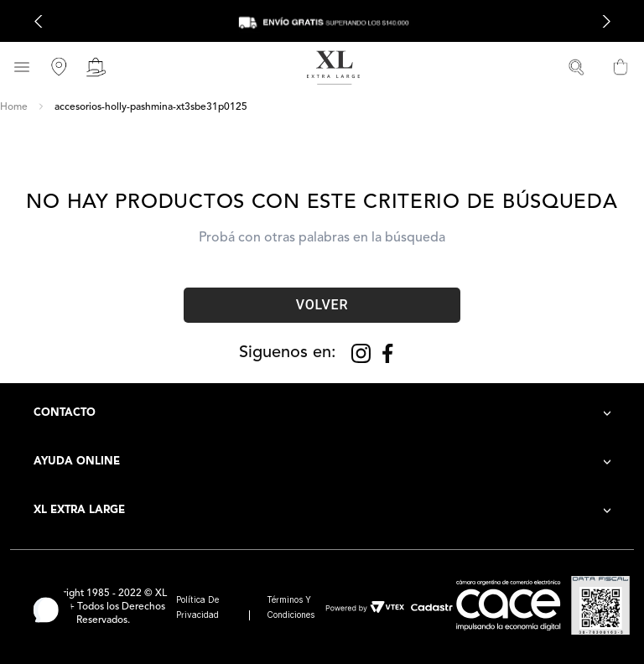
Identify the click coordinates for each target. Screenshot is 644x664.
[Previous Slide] (38, 21)
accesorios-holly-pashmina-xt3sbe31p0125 (151, 107)
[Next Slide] (606, 21)
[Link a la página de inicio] (14, 107)
